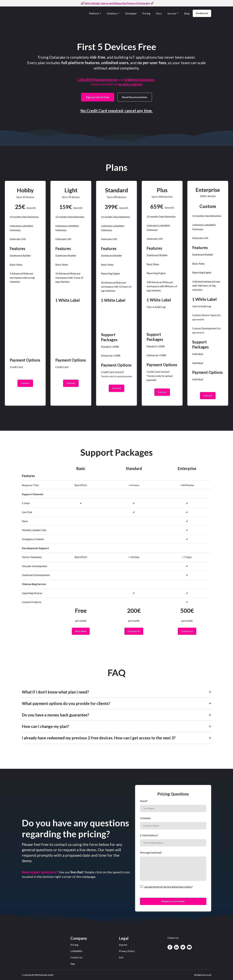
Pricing (146, 13)
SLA (121, 957)
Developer (131, 13)
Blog (187, 13)
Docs (159, 13)
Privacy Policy (127, 951)
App (73, 964)
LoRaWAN (76, 951)
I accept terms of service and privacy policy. (168, 887)
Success (172, 13)
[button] (202, 13)
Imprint (123, 945)
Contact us (76, 957)
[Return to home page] (37, 13)
